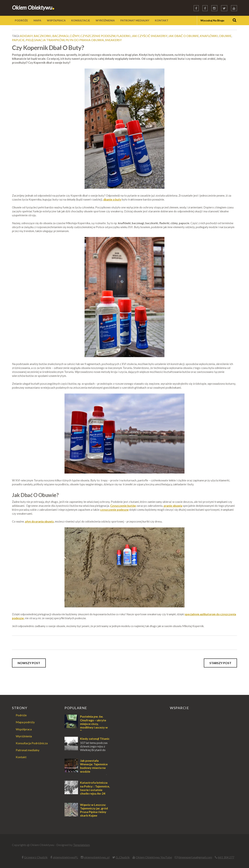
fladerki (123, 36)
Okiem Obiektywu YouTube (154, 857)
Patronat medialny (28, 750)
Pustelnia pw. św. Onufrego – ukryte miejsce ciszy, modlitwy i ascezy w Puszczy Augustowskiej (86, 725)
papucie (18, 40)
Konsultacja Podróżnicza (32, 743)
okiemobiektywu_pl (97, 857)
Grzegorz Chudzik (36, 857)
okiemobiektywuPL (65, 857)
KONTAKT (162, 20)
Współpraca (24, 729)
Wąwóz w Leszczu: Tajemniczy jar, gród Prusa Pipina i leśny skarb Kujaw (94, 810)
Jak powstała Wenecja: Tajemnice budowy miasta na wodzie (94, 766)
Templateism (81, 845)
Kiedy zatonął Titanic (95, 739)
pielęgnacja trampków (45, 40)
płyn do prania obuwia (85, 40)
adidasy (26, 36)
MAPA (37, 20)
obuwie (225, 36)
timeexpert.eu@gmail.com (195, 857)
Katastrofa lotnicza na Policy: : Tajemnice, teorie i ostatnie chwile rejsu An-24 (95, 788)
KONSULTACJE (81, 20)
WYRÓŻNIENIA (105, 20)
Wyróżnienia (24, 736)
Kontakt (21, 757)
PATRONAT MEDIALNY (135, 20)
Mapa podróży (25, 722)
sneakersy (113, 40)
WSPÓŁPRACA (56, 20)
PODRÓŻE (21, 20)
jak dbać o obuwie (184, 36)
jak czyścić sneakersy (149, 36)
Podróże (21, 715)
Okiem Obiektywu (33, 7)
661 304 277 (226, 857)
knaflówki (209, 36)
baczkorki (42, 36)
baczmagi (60, 36)
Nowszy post (29, 663)
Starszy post (220, 663)
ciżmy (75, 36)
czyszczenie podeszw (98, 36)
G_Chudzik (123, 857)
